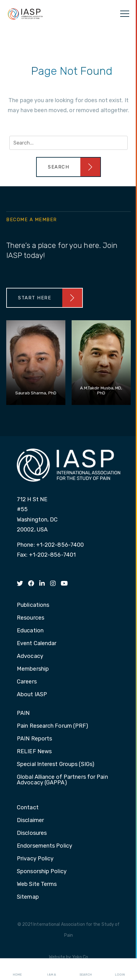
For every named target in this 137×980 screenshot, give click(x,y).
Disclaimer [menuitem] (30, 821)
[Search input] (68, 143)
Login (120, 969)
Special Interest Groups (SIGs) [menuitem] (56, 764)
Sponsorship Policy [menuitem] (42, 872)
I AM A (52, 969)
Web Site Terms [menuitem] (37, 884)
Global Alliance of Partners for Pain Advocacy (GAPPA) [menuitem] (62, 780)
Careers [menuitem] (27, 682)
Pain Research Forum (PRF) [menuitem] (53, 726)
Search (86, 969)
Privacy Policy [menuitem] (35, 859)
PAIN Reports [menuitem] (34, 739)
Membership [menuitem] (33, 669)
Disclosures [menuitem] (32, 833)
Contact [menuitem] (28, 808)
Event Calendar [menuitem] (37, 644)
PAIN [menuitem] (23, 713)
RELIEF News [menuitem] (34, 752)
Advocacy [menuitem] (30, 656)
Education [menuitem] (30, 631)
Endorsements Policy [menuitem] (45, 846)
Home (17, 969)
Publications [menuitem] (33, 605)
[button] (68, 167)
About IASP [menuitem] (32, 695)
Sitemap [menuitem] (28, 897)
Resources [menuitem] (31, 618)
